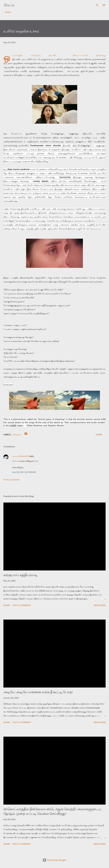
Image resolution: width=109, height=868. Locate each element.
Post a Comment (11, 480)
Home (8, 12)
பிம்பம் (9, 5)
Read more (100, 605)
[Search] (97, 5)
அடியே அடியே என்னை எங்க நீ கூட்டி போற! (38, 692)
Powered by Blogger (54, 860)
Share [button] (99, 434)
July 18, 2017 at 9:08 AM (24, 472)
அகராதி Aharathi (20, 456)
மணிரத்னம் (17, 434)
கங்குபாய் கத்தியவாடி (21, 575)
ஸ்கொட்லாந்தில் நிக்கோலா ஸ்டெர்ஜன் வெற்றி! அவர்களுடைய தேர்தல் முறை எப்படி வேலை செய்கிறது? (52, 811)
